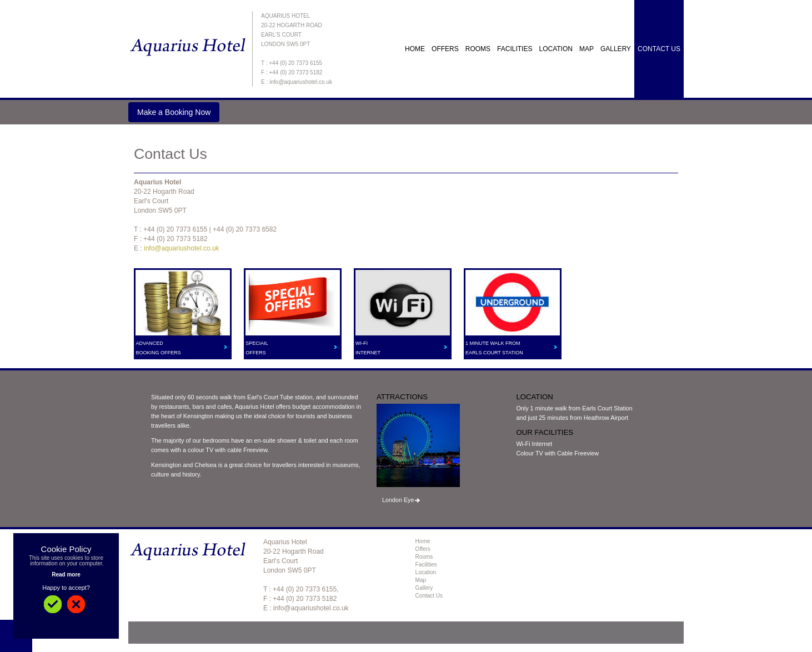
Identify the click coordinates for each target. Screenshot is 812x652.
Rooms (478, 49)
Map (587, 49)
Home (415, 49)
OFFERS (445, 49)
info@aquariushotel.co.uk (182, 248)
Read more (66, 575)
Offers (423, 549)
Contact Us (659, 49)
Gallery (616, 49)
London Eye (398, 500)
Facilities (515, 49)
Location (555, 49)
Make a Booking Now (174, 112)
